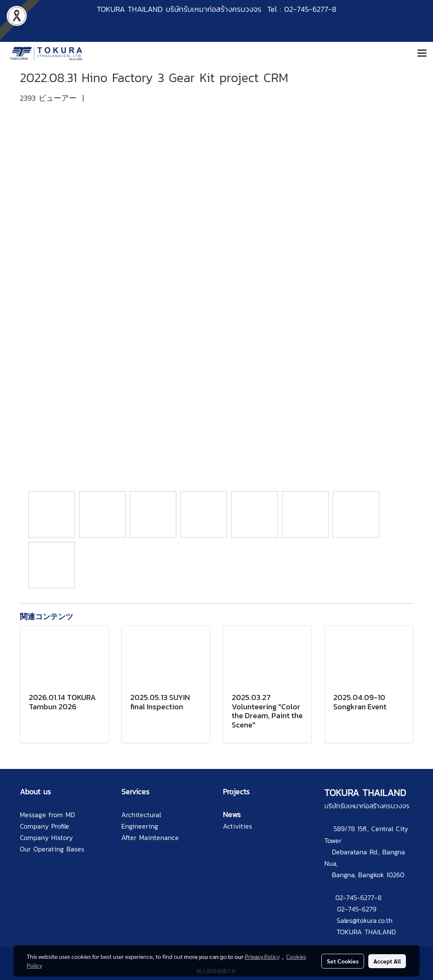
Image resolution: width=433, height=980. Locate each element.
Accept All (387, 961)
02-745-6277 (355, 898)
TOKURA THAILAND (366, 932)
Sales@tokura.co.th (364, 920)
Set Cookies (343, 961)
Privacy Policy (262, 956)
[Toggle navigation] (422, 54)
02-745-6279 (357, 909)
